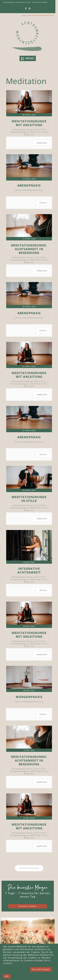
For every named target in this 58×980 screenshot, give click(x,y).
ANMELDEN (42, 143)
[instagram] (30, 9)
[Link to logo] (28, 36)
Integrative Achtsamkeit (29, 570)
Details (43, 203)
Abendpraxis (29, 185)
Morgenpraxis (29, 697)
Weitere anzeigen (29, 868)
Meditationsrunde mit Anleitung (29, 123)
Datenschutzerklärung (26, 964)
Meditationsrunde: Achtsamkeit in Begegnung (29, 249)
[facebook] (26, 9)
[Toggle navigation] (28, 58)
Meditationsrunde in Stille (29, 499)
